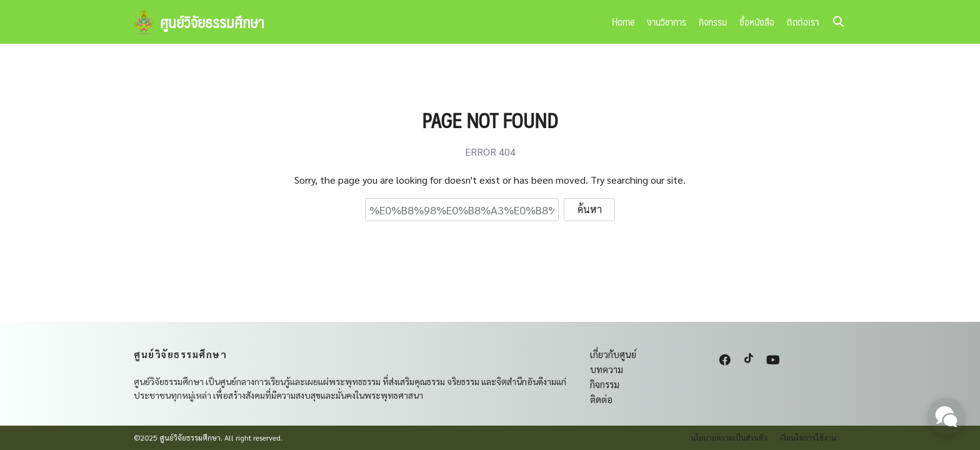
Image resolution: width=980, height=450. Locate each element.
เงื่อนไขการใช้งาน (808, 437)
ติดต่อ (601, 399)
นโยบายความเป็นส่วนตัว (729, 437)
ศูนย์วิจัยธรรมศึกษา (212, 22)
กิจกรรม (713, 22)
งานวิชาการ (667, 22)
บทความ (607, 369)
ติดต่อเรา (803, 22)
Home (623, 22)
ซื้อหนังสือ (757, 22)
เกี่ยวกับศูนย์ (613, 354)
